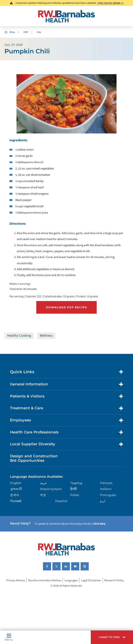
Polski (75, 495)
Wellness (46, 336)
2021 (26, 32)
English (16, 483)
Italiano (106, 489)
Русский (16, 501)
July (39, 32)
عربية (44, 483)
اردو (103, 501)
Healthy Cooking (19, 336)
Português (108, 495)
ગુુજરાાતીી (16, 489)
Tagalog (76, 483)
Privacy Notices (16, 580)
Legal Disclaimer (91, 580)
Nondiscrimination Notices (45, 580)
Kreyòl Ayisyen (51, 489)
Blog (12, 32)
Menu (9, 637)
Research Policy (114, 580)
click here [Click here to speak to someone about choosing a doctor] (99, 524)
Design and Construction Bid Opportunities (34, 458)
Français (106, 483)
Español (61, 501)
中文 (43, 495)
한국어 (15, 495)
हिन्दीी (73, 489)
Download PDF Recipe (66, 307)
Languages (71, 580)
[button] (112, 637)
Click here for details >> (110, 3)
